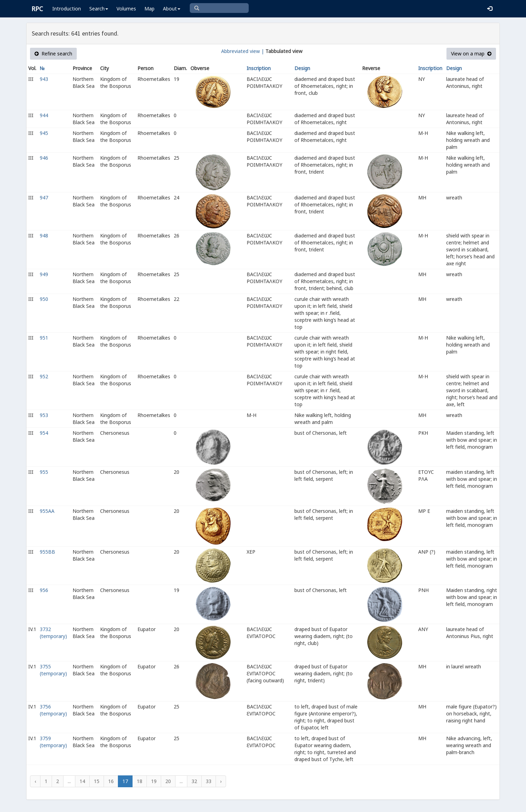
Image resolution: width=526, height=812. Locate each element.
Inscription (259, 68)
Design (302, 68)
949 (44, 274)
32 (194, 781)
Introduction (67, 9)
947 (44, 198)
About (172, 9)
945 (44, 133)
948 (44, 236)
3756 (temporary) (53, 710)
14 (82, 781)
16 (111, 781)
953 (44, 415)
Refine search (53, 54)
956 (44, 590)
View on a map (471, 54)
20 (168, 781)
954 (44, 433)
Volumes (126, 9)
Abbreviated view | (243, 51)
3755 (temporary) (53, 670)
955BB (47, 552)
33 (209, 781)
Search (99, 9)
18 (140, 781)
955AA (47, 511)
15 (97, 781)
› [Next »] (221, 781)
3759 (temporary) (53, 742)
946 (44, 158)
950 (44, 299)
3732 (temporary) (53, 633)
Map (149, 9)
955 (44, 472)
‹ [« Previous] (35, 781)
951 (44, 338)
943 (44, 79)
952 (44, 376)
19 (154, 781)
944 (44, 115)
